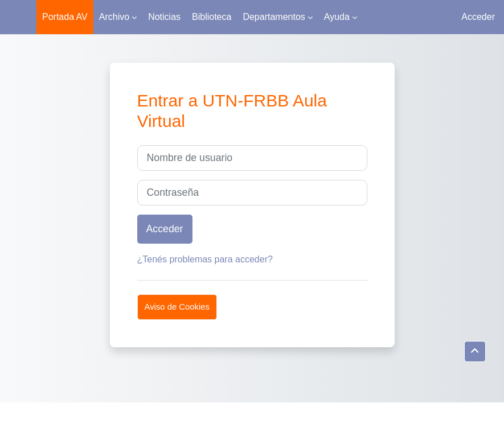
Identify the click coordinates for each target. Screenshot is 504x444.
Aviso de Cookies (177, 307)
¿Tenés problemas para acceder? (205, 259)
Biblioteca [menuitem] (212, 17)
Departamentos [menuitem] (274, 17)
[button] (475, 351)
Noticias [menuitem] (164, 17)
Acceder (478, 17)
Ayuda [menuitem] (337, 17)
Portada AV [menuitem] (65, 17)
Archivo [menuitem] (114, 17)
